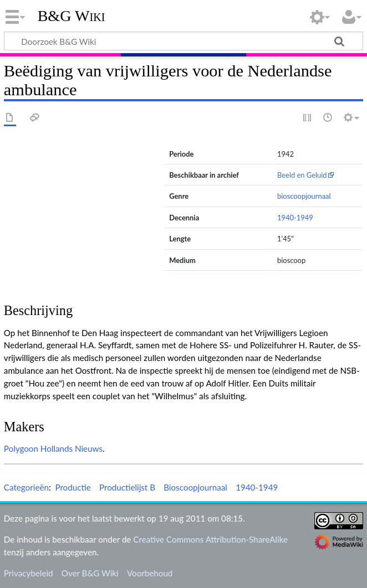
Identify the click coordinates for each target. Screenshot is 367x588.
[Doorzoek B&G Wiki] (183, 41)
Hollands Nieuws (72, 448)
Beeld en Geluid (302, 175)
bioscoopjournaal (304, 196)
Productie (73, 487)
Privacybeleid (29, 573)
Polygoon (21, 448)
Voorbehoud (150, 573)
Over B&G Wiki (90, 573)
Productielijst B (127, 487)
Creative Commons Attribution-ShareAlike (210, 539)
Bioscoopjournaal (195, 487)
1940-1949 (295, 218)
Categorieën (26, 487)
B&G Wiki (72, 16)
